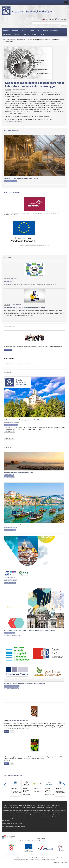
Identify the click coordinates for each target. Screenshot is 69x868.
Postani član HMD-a (9, 326)
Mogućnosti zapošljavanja (51, 30)
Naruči (7, 732)
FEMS (39, 30)
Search (64, 25)
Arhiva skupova (9, 438)
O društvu (15, 30)
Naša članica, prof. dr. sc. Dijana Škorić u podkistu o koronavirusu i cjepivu (24, 308)
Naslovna (6, 30)
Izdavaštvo (26, 34)
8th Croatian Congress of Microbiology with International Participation (25, 420)
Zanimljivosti (7, 34)
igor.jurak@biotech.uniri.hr (14, 121)
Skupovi (17, 34)
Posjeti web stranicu (9, 431)
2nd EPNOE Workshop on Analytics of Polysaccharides (18, 472)
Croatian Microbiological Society (42, 841)
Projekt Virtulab (8, 281)
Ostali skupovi (8, 447)
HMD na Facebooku (61, 19)
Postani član (8, 350)
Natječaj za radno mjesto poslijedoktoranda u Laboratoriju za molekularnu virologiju (34, 84)
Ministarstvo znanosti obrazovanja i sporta (12, 823)
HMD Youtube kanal (50, 19)
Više (12, 732)
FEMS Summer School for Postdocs (13, 525)
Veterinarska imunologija (11, 754)
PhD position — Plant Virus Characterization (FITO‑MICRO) (21, 178)
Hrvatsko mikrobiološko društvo (27, 841)
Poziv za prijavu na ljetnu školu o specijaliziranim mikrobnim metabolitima (24, 683)
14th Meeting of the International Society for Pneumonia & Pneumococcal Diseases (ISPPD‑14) (29, 630)
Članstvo (24, 30)
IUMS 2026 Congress (9, 578)
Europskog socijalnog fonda (43, 245)
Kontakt (42, 34)
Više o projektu (14, 215)
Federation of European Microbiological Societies (13, 826)
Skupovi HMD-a (8, 372)
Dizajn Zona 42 (64, 862)
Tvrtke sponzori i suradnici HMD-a (13, 776)
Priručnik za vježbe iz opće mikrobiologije (16, 721)
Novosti (32, 30)
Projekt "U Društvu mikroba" (12, 192)
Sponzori (34, 34)
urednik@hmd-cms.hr (28, 364)
